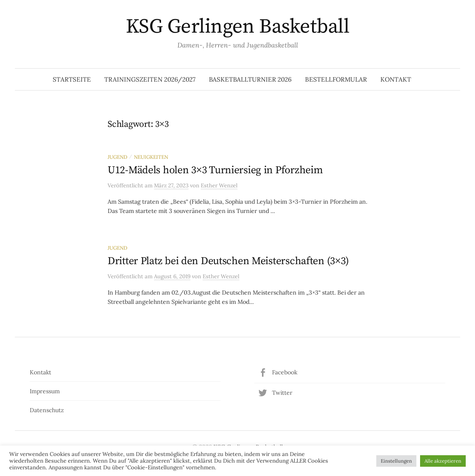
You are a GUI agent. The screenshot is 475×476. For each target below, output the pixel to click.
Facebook (285, 372)
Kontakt (396, 79)
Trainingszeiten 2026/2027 (150, 79)
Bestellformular (336, 79)
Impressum (45, 391)
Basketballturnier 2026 (250, 79)
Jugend (117, 157)
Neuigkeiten (151, 157)
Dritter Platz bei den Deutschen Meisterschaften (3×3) (228, 261)
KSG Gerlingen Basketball (237, 27)
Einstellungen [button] (396, 461)
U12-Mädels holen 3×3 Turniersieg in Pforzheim (215, 170)
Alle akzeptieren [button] (443, 461)
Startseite (72, 79)
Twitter (282, 393)
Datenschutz (47, 410)
